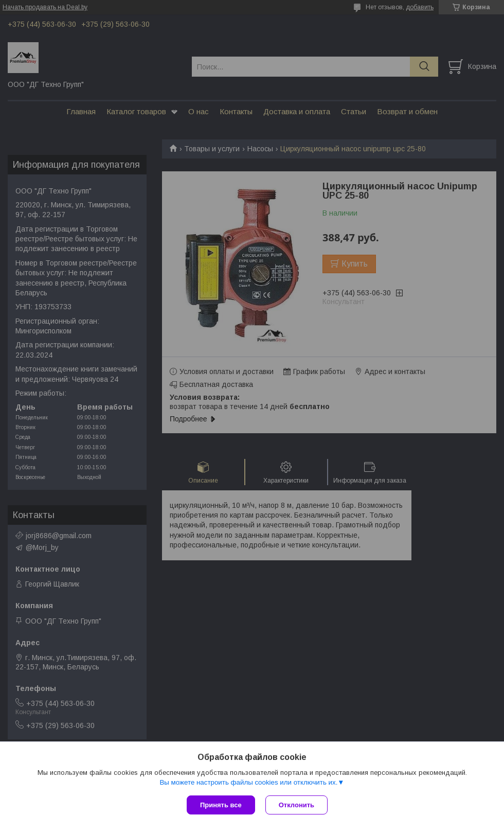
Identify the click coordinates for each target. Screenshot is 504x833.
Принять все (221, 805)
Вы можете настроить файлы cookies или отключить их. (248, 782)
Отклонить (296, 805)
